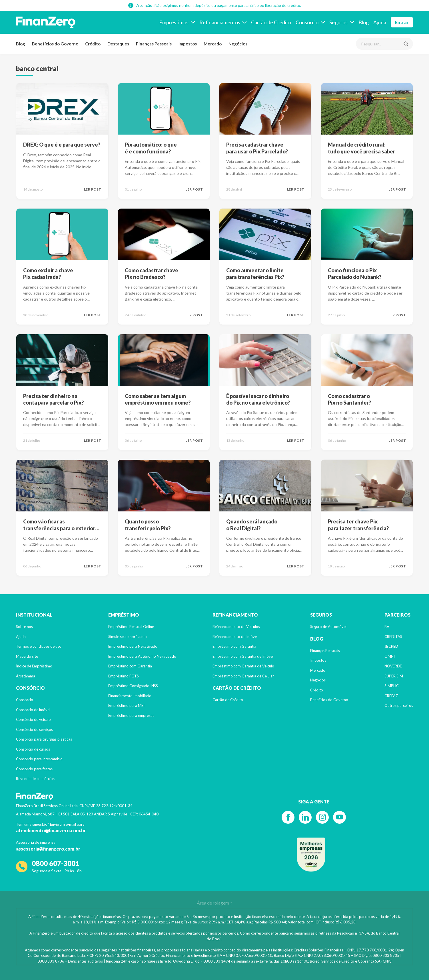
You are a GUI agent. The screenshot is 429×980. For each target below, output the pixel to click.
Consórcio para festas (34, 769)
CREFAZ (391, 696)
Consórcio (25, 700)
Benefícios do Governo (55, 44)
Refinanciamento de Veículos (236, 627)
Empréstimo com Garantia (130, 666)
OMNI (390, 656)
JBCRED (391, 646)
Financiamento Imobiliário (130, 696)
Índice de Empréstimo (34, 666)
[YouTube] (339, 817)
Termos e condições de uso (39, 646)
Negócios (238, 44)
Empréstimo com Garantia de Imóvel (243, 656)
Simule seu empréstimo (128, 637)
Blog (21, 44)
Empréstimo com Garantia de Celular (243, 676)
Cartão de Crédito (228, 700)
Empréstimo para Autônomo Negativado (142, 656)
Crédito (93, 44)
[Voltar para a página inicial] (46, 22)
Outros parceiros (399, 705)
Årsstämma (26, 676)
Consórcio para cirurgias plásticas (44, 739)
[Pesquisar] (406, 44)
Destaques (118, 44)
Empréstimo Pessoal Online (131, 627)
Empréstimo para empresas (131, 715)
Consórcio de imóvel (33, 710)
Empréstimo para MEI (126, 705)
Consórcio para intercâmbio (39, 759)
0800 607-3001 (56, 863)
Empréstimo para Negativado (133, 646)
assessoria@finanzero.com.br (48, 849)
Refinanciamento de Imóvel (235, 637)
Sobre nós (24, 627)
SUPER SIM (394, 676)
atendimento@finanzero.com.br (51, 830)
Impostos (188, 44)
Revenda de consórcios (35, 779)
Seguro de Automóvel (328, 627)
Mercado (213, 44)
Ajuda (21, 637)
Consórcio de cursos (33, 749)
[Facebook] (288, 817)
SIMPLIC (392, 686)
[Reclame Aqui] (311, 855)
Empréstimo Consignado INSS (133, 686)
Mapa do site (27, 656)
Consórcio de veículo (33, 719)
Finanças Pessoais (154, 44)
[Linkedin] (305, 817)
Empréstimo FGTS (124, 676)
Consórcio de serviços (34, 729)
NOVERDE (393, 666)
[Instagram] (322, 817)
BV (387, 627)
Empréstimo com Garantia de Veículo (243, 666)
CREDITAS (393, 637)
